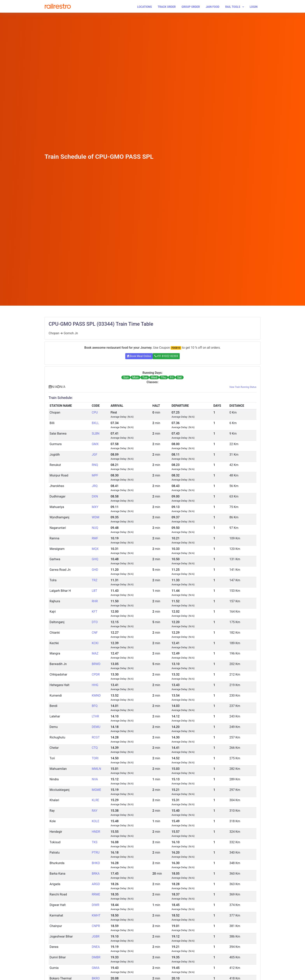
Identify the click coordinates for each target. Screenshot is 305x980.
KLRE (96, 800)
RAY (95, 811)
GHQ (95, 559)
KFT (95, 612)
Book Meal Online (139, 356)
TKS (95, 842)
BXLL (95, 423)
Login (254, 7)
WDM (96, 517)
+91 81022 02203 (166, 356)
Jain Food (213, 7)
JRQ (95, 486)
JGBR (96, 936)
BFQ (95, 706)
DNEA (96, 947)
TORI (95, 758)
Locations (144, 7)
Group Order (191, 7)
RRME (96, 894)
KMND (96, 696)
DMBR (96, 957)
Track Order (167, 7)
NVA (95, 779)
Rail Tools (233, 7)
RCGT (96, 737)
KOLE (96, 821)
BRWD (96, 664)
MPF (95, 475)
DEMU (96, 727)
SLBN (96, 434)
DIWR (96, 905)
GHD (95, 570)
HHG (95, 685)
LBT (95, 591)
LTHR (95, 716)
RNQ (95, 465)
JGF (95, 455)
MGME (96, 790)
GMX (95, 444)
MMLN (96, 769)
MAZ (95, 653)
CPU (95, 412)
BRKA (96, 874)
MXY (95, 507)
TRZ (95, 580)
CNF (95, 633)
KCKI (95, 643)
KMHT (96, 915)
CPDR (96, 674)
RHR (95, 601)
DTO (95, 622)
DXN (95, 496)
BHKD (96, 863)
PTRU (96, 853)
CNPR (96, 926)
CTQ (95, 748)
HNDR (96, 832)
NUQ (95, 528)
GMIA (96, 968)
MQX (95, 549)
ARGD (96, 884)
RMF (95, 538)
